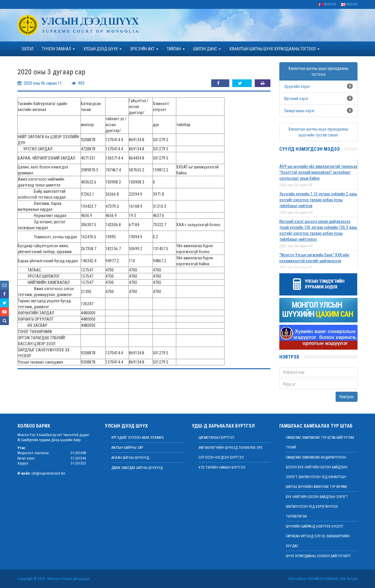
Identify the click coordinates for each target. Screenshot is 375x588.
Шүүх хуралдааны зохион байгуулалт (318, 556)
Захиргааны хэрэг (299, 111)
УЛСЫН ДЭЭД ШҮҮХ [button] (102, 49)
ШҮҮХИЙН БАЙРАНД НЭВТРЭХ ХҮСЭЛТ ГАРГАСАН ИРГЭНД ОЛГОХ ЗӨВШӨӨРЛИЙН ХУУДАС (318, 536)
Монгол (327, 4)
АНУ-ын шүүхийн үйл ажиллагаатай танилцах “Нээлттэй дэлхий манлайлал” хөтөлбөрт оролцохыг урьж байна (318, 172)
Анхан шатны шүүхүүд (130, 458)
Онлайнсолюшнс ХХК (327, 579)
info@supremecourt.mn (48, 473)
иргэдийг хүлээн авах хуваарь (138, 438)
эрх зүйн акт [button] (144, 49)
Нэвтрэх (347, 397)
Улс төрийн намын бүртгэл (222, 467)
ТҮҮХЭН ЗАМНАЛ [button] (58, 49)
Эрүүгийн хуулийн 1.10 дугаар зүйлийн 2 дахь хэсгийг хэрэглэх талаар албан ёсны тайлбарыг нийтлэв (318, 200)
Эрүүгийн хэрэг (297, 86)
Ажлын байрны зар (127, 448)
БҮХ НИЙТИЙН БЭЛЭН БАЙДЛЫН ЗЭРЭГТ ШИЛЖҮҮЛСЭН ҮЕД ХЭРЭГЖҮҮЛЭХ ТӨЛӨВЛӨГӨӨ (317, 507)
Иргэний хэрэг (296, 99)
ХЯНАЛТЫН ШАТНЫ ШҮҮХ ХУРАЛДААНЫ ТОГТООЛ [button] (274, 49)
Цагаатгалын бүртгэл (216, 438)
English (349, 4)
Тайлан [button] (176, 49)
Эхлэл (28, 49)
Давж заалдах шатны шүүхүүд (137, 468)
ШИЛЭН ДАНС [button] (207, 49)
